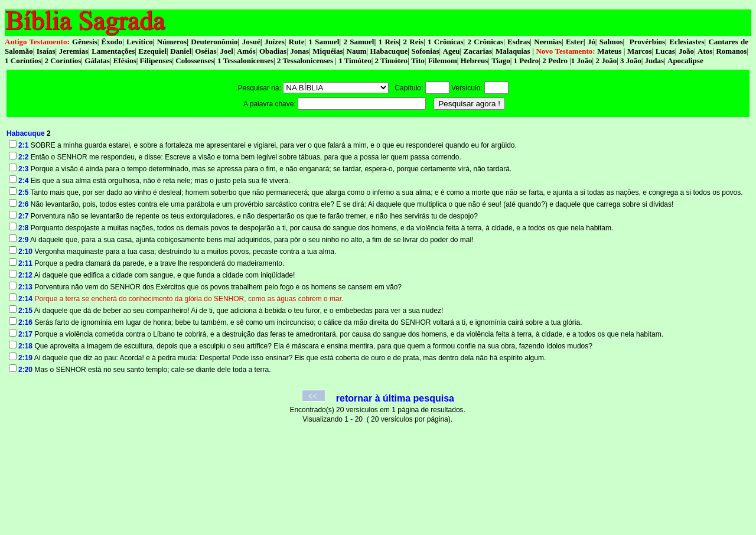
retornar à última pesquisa (395, 398)
